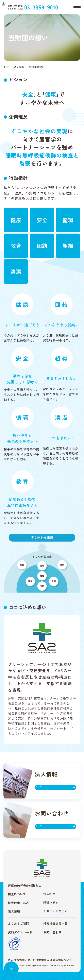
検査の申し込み (19, 903)
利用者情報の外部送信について (52, 960)
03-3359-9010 (54, 7)
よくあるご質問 (19, 923)
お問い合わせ (52, 932)
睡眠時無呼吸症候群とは (25, 886)
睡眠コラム (51, 902)
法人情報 (14, 911)
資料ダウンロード (20, 932)
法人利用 (49, 894)
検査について (17, 894)
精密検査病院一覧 (55, 923)
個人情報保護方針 (19, 960)
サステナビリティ (55, 911)
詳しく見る (46, 789)
